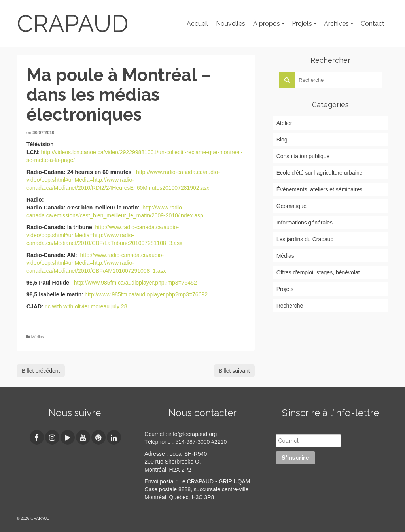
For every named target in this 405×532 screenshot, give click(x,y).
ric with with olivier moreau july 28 (86, 306)
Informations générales (305, 223)
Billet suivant (234, 371)
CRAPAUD (73, 24)
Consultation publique (303, 156)
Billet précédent (41, 371)
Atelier (284, 123)
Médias (38, 337)
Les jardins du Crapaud (305, 239)
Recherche (290, 306)
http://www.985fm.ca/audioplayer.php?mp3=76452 (135, 283)
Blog (282, 140)
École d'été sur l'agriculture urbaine (320, 173)
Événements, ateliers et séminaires (320, 189)
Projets (285, 289)
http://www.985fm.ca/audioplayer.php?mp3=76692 (146, 294)
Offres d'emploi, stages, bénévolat (318, 272)
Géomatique (291, 206)
